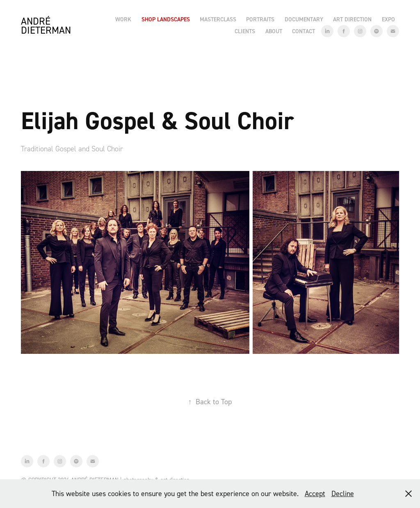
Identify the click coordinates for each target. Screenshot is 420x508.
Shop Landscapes (166, 19)
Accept (315, 493)
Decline (343, 493)
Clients (245, 31)
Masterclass (218, 19)
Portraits (260, 19)
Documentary (304, 19)
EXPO (388, 19)
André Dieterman (46, 26)
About (274, 31)
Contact (304, 31)
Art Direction (352, 19)
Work (123, 19)
